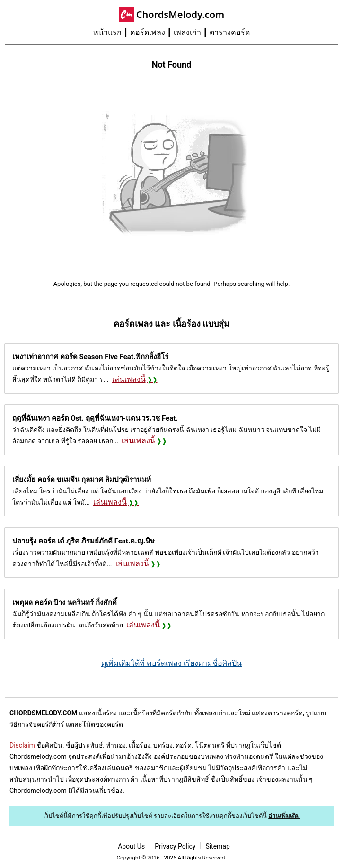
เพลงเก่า (187, 32)
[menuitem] (112, 33)
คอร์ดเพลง (148, 32)
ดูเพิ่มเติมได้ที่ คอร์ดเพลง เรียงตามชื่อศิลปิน (171, 663)
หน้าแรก (107, 32)
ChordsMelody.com (180, 14)
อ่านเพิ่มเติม (284, 816)
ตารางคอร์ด (230, 32)
